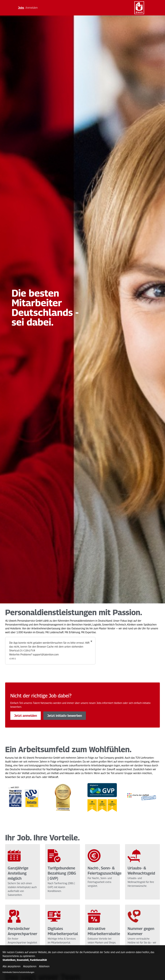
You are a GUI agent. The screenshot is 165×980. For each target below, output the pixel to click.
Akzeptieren (30, 966)
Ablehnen (44, 966)
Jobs (21, 8)
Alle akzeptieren (12, 966)
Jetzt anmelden (26, 716)
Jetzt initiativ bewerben (65, 716)
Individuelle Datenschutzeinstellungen (18, 972)
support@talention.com (46, 655)
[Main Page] (139, 8)
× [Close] (91, 641)
